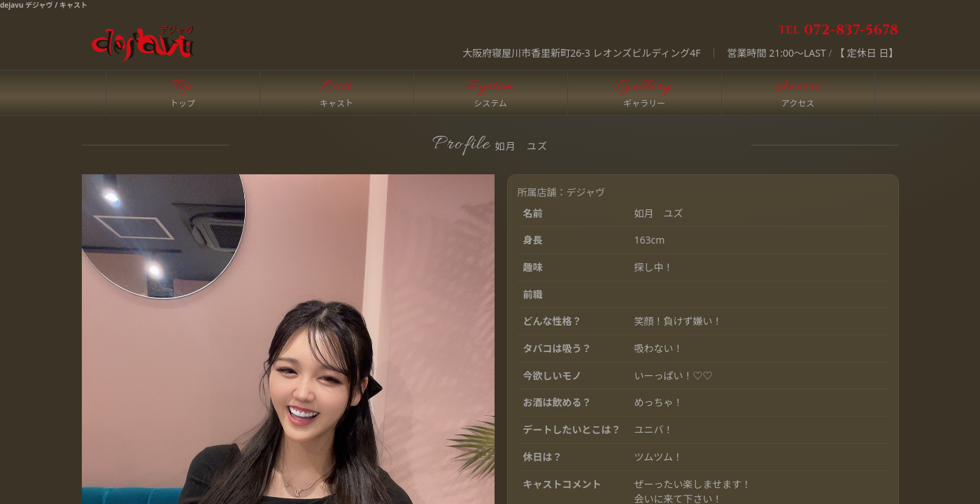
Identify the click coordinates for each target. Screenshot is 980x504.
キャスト (336, 103)
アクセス (798, 103)
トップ (183, 103)
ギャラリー (644, 103)
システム (490, 103)
